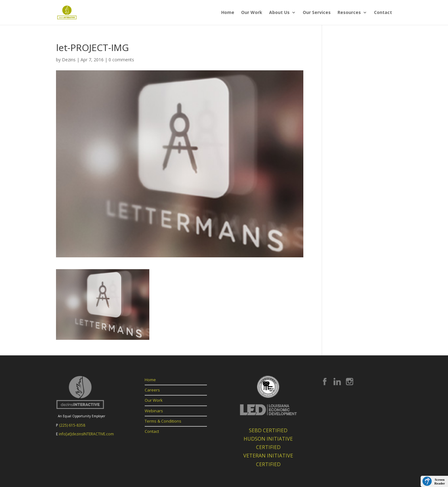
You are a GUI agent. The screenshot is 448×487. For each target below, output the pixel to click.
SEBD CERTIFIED (268, 430)
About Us (279, 13)
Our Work (252, 13)
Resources (349, 13)
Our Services (317, 13)
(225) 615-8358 (72, 425)
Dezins (69, 60)
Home (228, 13)
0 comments (121, 60)
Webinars (154, 411)
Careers (152, 390)
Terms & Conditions (163, 421)
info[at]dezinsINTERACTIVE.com (86, 434)
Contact (383, 13)
